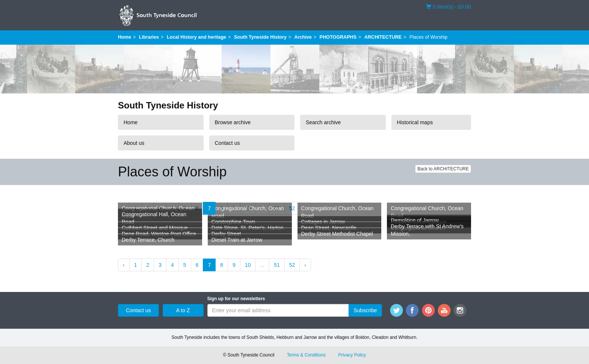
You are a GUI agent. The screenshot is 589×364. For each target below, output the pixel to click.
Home (125, 37)
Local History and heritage (196, 37)
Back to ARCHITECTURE (443, 169)
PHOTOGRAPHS (338, 37)
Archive (303, 37)
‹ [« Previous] (124, 265)
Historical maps (415, 122)
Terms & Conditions (306, 355)
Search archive (323, 122)
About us (134, 143)
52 (292, 208)
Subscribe (365, 310)
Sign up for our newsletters (236, 299)
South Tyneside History (260, 37)
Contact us (227, 143)
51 (277, 265)
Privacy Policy (352, 355)
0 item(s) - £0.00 (449, 6)
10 (248, 265)
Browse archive (233, 122)
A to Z (183, 310)
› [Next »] (305, 265)
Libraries (149, 37)
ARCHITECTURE (383, 37)
